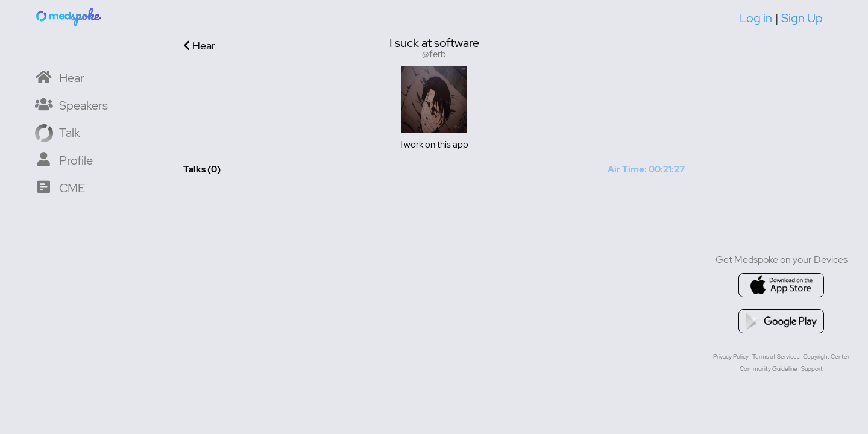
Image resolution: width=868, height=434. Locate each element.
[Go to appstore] (781, 285)
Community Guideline (769, 369)
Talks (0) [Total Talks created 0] (202, 169)
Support (812, 369)
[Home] (69, 16)
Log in (756, 18)
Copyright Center (826, 357)
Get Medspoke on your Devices (782, 259)
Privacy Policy (731, 357)
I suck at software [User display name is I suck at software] (434, 43)
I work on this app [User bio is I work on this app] (434, 145)
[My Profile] (64, 159)
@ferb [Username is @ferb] (434, 55)
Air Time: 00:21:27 (646, 169)
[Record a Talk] (58, 132)
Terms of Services (776, 357)
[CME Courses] (60, 187)
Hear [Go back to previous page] (199, 46)
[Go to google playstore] (781, 321)
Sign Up (802, 18)
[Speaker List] (71, 105)
